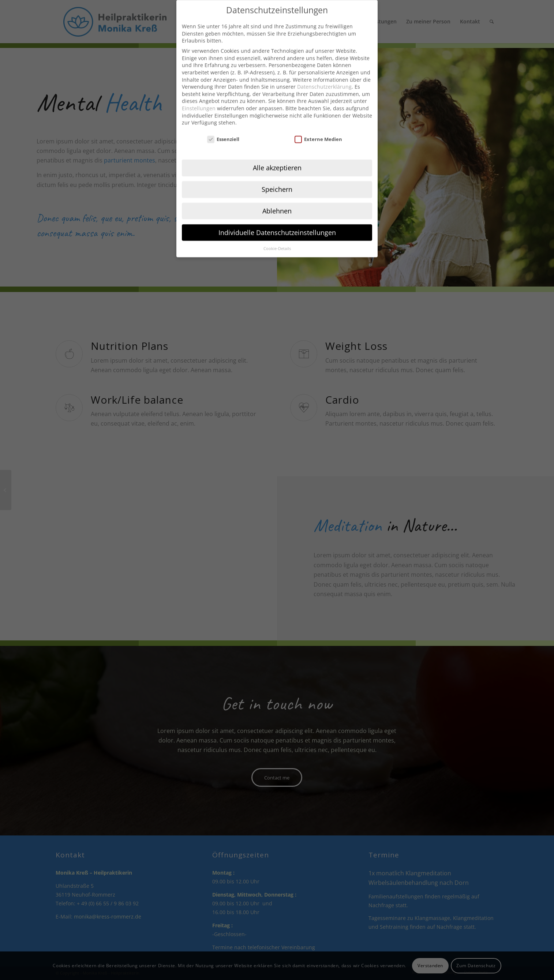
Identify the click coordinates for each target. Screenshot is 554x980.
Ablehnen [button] (277, 201)
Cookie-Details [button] (277, 238)
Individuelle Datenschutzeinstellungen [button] (277, 222)
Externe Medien (318, 129)
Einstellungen (199, 98)
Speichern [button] (277, 179)
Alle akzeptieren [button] (277, 157)
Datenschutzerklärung (324, 76)
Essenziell (223, 129)
